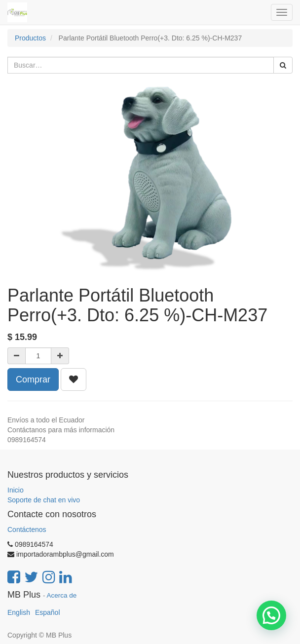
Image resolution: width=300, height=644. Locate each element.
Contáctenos (27, 530)
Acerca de (62, 595)
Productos (30, 38)
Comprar (33, 379)
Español (48, 612)
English (19, 612)
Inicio (16, 490)
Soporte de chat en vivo (44, 500)
